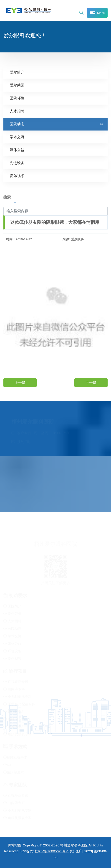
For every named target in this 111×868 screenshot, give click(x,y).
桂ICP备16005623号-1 (52, 851)
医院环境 (17, 98)
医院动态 (17, 124)
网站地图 (15, 845)
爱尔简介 (17, 72)
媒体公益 (17, 150)
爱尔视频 (17, 176)
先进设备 (17, 163)
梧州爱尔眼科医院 (74, 845)
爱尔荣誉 (17, 85)
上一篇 (20, 382)
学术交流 (17, 137)
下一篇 (91, 382)
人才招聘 (17, 111)
